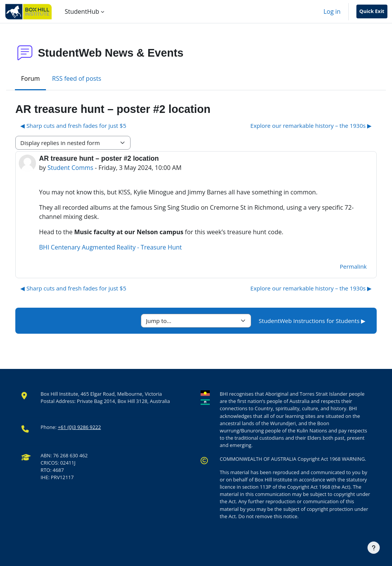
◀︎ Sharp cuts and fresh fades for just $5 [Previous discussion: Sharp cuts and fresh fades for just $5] (73, 126)
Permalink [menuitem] (353, 266)
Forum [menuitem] (30, 78)
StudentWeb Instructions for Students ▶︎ (312, 321)
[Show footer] (374, 548)
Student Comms (70, 168)
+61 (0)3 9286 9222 (79, 427)
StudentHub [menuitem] (82, 11)
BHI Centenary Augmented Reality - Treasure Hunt (110, 247)
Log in (332, 11)
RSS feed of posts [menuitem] (77, 78)
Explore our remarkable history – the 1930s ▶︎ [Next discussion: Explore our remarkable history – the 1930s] (311, 126)
